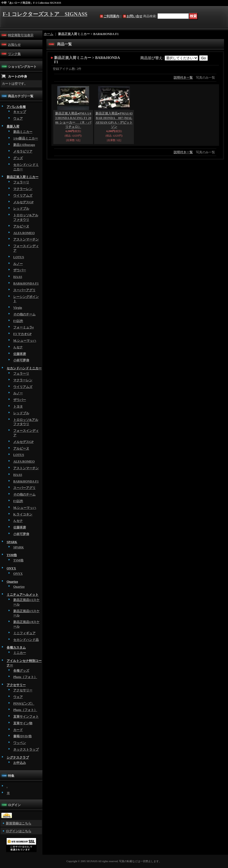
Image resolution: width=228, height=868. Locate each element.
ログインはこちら (19, 831)
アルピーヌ (21, 226)
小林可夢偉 (21, 360)
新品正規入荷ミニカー (23, 177)
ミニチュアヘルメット (23, 595)
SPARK (12, 542)
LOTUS (19, 257)
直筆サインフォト (26, 717)
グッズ (18, 158)
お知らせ (14, 45)
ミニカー (20, 653)
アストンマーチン (26, 239)
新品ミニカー (23, 132)
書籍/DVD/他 (22, 736)
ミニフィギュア (24, 633)
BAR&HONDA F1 (26, 283)
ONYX (11, 568)
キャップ (20, 112)
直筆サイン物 (23, 723)
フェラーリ (21, 182)
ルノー (18, 264)
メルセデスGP (23, 202)
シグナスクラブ (18, 757)
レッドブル (21, 209)
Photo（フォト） (25, 677)
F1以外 (18, 321)
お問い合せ (134, 16)
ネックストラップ (26, 750)
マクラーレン (23, 189)
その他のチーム (24, 314)
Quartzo (12, 582)
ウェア (18, 118)
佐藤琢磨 (20, 354)
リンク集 (14, 54)
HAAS (18, 277)
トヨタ (18, 407)
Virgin (18, 308)
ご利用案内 (111, 16)
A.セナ (18, 347)
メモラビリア (23, 151)
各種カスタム (16, 647)
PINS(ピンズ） (24, 704)
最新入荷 (13, 126)
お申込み (20, 763)
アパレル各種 (16, 107)
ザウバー (20, 270)
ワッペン (20, 743)
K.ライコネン (23, 514)
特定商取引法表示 (21, 35)
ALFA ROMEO (24, 233)
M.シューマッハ (25, 341)
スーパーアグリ (24, 290)
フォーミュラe (23, 327)
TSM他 (12, 555)
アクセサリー (16, 685)
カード (18, 730)
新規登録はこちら (19, 823)
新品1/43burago (24, 145)
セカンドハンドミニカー (24, 368)
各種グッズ (21, 671)
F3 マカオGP (22, 334)
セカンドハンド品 (26, 640)
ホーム (49, 34)
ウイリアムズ (23, 196)
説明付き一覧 (183, 78)
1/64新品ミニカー (26, 138)
